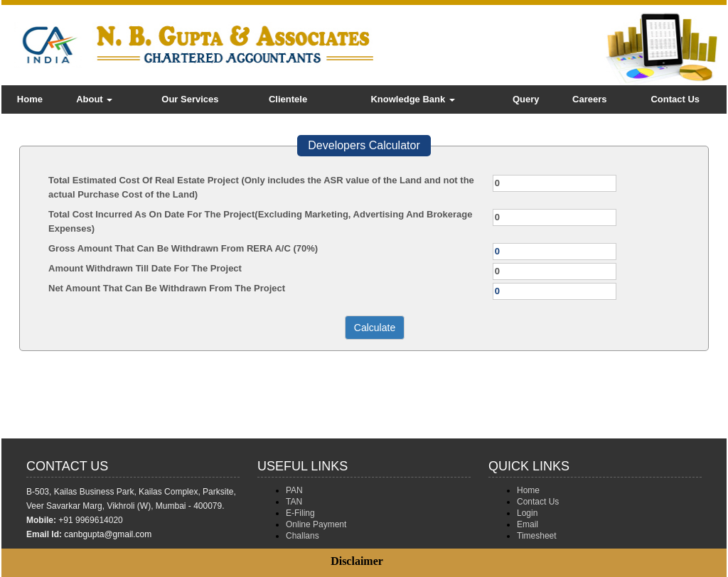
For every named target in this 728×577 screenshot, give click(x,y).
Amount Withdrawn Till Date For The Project (145, 268)
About (94, 99)
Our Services (190, 99)
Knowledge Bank (412, 99)
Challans (303, 536)
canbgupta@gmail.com (108, 534)
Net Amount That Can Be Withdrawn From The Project (167, 288)
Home (30, 99)
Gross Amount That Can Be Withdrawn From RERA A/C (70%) (183, 248)
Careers (589, 99)
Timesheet (537, 536)
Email (528, 524)
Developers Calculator (364, 145)
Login (527, 513)
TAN (294, 502)
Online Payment (316, 524)
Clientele (288, 99)
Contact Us (675, 99)
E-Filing (300, 513)
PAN (294, 490)
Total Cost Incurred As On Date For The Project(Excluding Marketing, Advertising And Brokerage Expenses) (260, 221)
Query (526, 99)
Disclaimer (357, 561)
